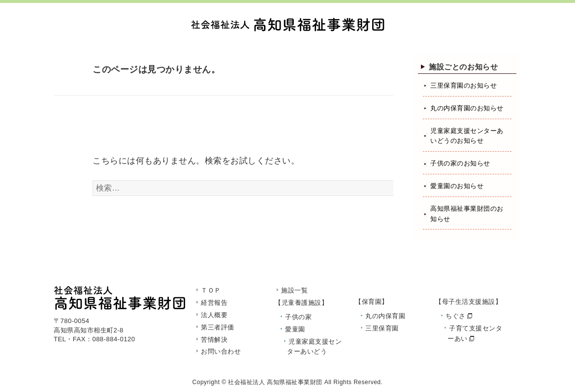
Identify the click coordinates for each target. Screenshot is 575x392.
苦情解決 (214, 340)
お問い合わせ (221, 351)
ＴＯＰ (211, 290)
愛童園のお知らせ (457, 186)
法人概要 (214, 315)
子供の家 (298, 317)
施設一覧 (294, 290)
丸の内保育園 (385, 316)
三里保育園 (382, 328)
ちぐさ (456, 316)
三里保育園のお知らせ (463, 85)
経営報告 (214, 303)
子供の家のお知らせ (460, 163)
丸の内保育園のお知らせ (467, 108)
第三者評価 (218, 327)
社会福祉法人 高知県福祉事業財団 (275, 382)
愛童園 (295, 329)
